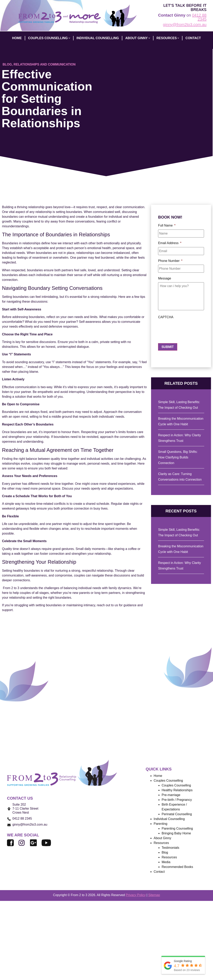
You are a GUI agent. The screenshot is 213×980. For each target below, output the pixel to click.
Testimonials (170, 848)
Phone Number (170, 259)
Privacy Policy (136, 895)
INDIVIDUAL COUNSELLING (98, 38)
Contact (159, 872)
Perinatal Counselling (177, 814)
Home (158, 776)
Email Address (170, 242)
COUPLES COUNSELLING (49, 38)
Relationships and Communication (45, 64)
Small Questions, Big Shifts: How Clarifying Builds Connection (178, 457)
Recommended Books (177, 867)
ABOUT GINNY (138, 38)
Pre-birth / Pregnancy (177, 800)
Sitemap (154, 895)
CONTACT (193, 38)
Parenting (161, 824)
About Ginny (162, 838)
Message (165, 276)
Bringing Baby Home (176, 833)
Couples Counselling (176, 785)
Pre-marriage (171, 795)
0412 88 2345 (199, 17)
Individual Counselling (169, 819)
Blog (7, 64)
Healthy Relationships (177, 790)
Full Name (167, 225)
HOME (17, 38)
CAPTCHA (166, 319)
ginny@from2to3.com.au (185, 25)
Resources (168, 38)
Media (166, 862)
